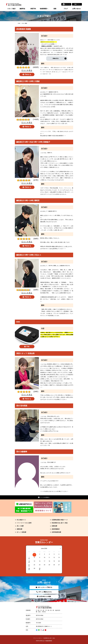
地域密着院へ (44, 9)
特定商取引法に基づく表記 (49, 638)
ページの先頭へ (44, 497)
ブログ (66, 9)
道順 (55, 9)
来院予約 (33, 9)
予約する (27, 74)
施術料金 (22, 9)
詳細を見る (56, 58)
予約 (27, 347)
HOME (19, 23)
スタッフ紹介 (12, 9)
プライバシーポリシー (38, 638)
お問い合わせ (76, 9)
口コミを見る (27, 70)
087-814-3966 (40, 615)
